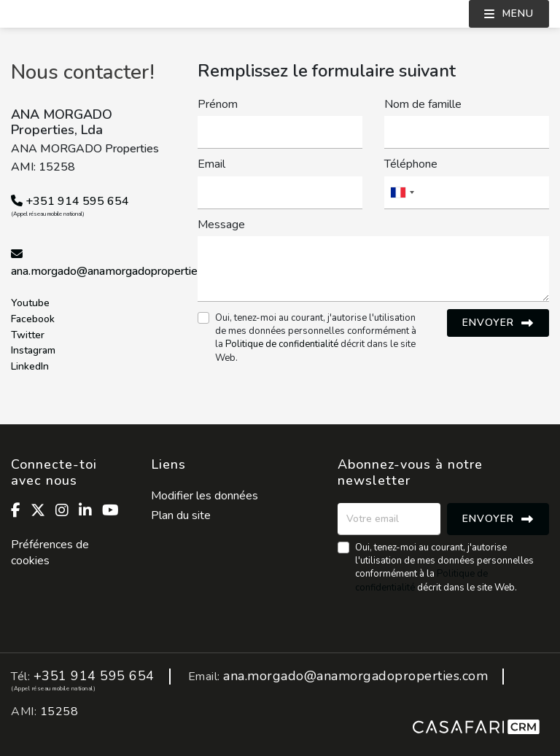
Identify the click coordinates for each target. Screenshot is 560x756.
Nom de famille (423, 104)
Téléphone (411, 164)
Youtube (30, 304)
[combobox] (467, 193)
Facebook (33, 320)
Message (221, 225)
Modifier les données (205, 496)
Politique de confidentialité (282, 344)
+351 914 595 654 (70, 201)
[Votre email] (389, 519)
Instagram (33, 351)
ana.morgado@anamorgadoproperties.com (119, 271)
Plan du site (181, 515)
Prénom (218, 104)
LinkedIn (30, 367)
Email (211, 164)
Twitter (28, 336)
